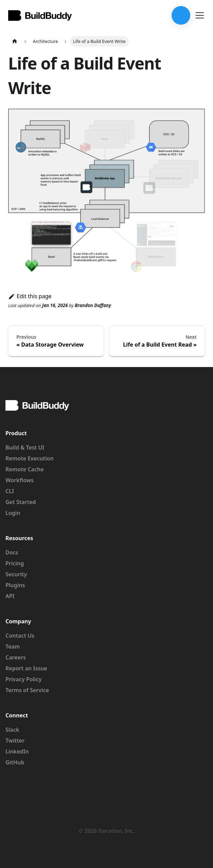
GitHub (15, 762)
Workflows (19, 480)
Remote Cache (25, 469)
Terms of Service (27, 690)
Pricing (15, 563)
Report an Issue (26, 668)
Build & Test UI (25, 447)
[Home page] (15, 41)
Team (13, 646)
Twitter (15, 741)
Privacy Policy (24, 679)
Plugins (15, 585)
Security (16, 574)
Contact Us (20, 636)
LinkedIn (17, 751)
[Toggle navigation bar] (200, 15)
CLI (10, 491)
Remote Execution (30, 458)
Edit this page (30, 296)
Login (13, 513)
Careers (16, 657)
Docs (12, 552)
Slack (12, 730)
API (10, 596)
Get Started (21, 502)
